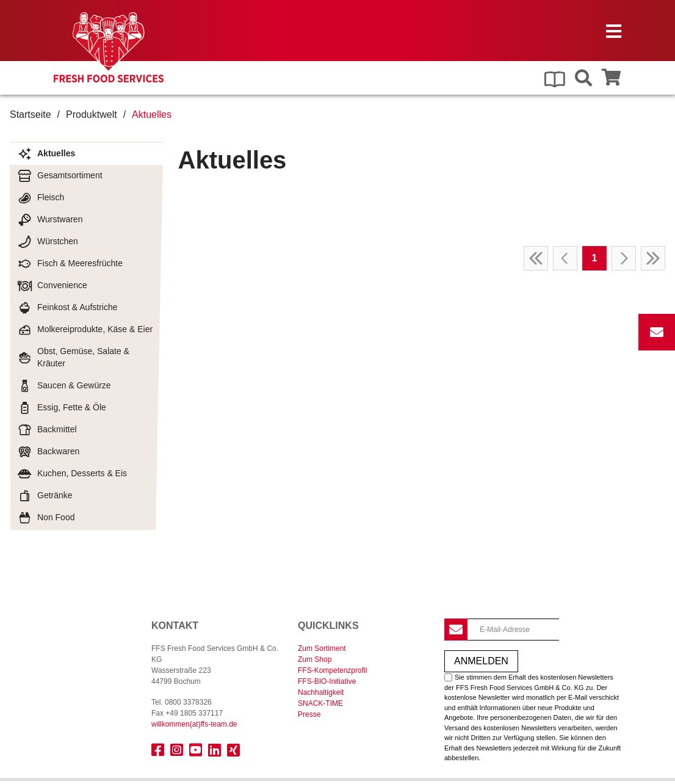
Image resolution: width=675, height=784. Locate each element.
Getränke (45, 496)
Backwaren (48, 452)
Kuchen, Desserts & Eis (72, 474)
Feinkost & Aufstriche (67, 308)
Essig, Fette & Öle (62, 408)
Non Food (46, 518)
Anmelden (481, 661)
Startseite (31, 114)
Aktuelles (46, 154)
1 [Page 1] (595, 258)
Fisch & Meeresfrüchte (70, 264)
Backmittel (47, 430)
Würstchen (48, 242)
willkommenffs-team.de (194, 724)
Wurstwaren (50, 220)
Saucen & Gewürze (64, 386)
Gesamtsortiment (60, 176)
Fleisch (41, 198)
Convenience (52, 286)
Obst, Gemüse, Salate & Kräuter (73, 357)
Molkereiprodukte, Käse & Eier (85, 330)
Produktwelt (92, 114)
